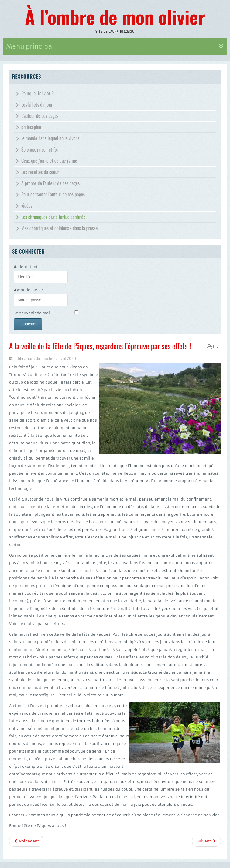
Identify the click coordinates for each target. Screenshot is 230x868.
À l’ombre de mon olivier (115, 17)
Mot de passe (30, 290)
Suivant (206, 841)
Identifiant (27, 267)
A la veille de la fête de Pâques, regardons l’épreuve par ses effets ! (100, 346)
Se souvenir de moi (32, 313)
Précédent (26, 841)
